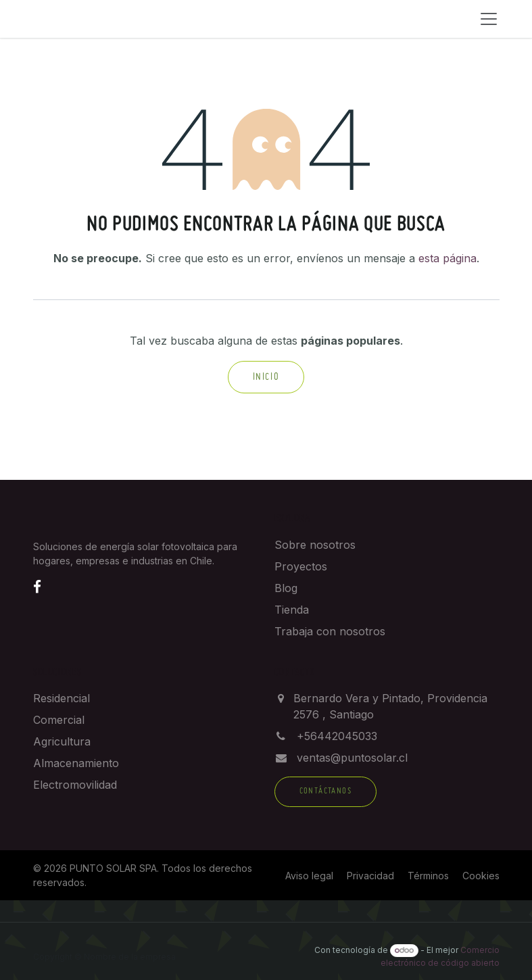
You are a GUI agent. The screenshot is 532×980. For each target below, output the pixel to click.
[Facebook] (37, 587)
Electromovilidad (75, 785)
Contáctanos (325, 791)
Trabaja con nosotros (330, 631)
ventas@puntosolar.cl (352, 758)
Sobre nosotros (315, 545)
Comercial (59, 720)
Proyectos (301, 566)
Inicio (266, 377)
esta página (448, 258)
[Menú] (489, 19)
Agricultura (62, 741)
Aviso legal (309, 876)
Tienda (292, 610)
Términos (428, 876)
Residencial (62, 698)
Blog (286, 588)
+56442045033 (337, 736)
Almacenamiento (76, 763)
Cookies (481, 876)
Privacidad (370, 876)
